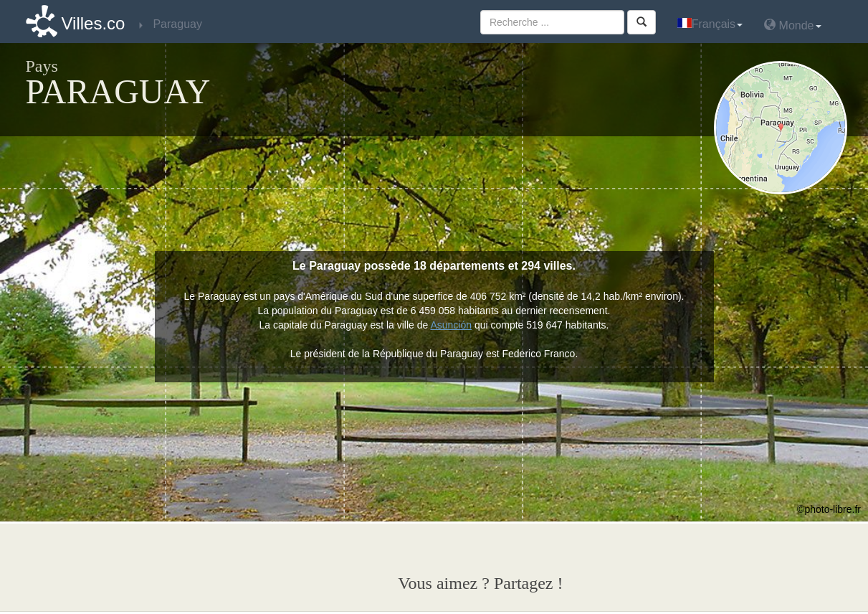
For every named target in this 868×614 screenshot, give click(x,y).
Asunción (451, 325)
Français (710, 24)
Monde (792, 25)
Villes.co (94, 23)
